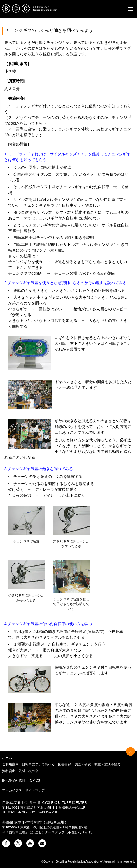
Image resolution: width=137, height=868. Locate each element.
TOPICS (34, 780)
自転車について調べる (38, 764)
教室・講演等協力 (107, 764)
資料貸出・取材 (14, 771)
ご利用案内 (10, 764)
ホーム (7, 758)
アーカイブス (12, 790)
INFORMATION (13, 780)
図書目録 (65, 764)
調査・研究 (83, 764)
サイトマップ (35, 790)
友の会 (33, 771)
